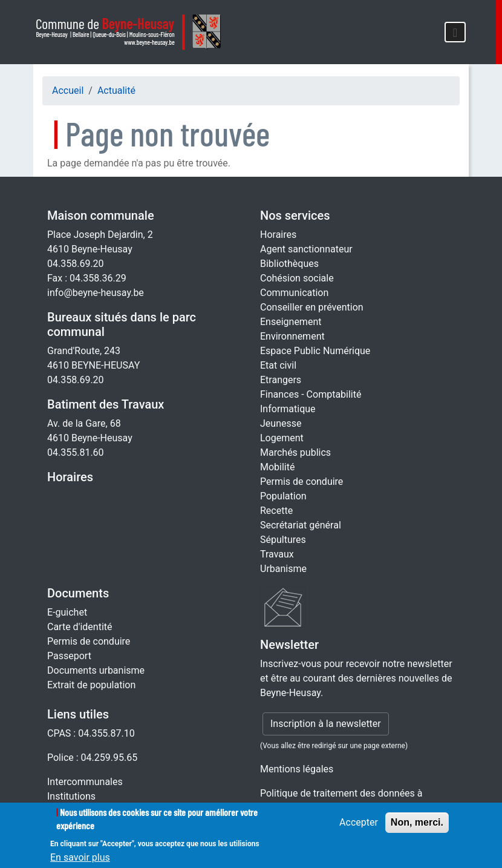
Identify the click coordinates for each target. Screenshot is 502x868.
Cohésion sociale (297, 278)
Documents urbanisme (96, 670)
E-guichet (67, 612)
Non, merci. (417, 828)
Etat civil (278, 365)
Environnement (292, 336)
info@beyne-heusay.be (96, 293)
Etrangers (281, 380)
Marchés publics (295, 452)
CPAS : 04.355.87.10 (91, 733)
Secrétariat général (301, 525)
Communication (294, 293)
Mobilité (277, 467)
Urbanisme (283, 569)
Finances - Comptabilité (311, 394)
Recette (276, 511)
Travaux (277, 554)
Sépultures (283, 540)
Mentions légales (297, 769)
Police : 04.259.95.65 (92, 758)
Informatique (288, 409)
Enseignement (291, 322)
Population (283, 496)
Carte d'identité (80, 627)
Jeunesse (281, 423)
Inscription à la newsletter (326, 724)
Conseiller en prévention (312, 307)
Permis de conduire (302, 482)
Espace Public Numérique (315, 351)
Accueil (68, 90)
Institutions (71, 796)
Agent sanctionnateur (306, 249)
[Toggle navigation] (455, 32)
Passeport (69, 656)
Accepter (359, 828)
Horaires (70, 477)
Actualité (116, 90)
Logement (282, 438)
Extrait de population (91, 685)
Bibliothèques (289, 264)
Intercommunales (85, 782)
